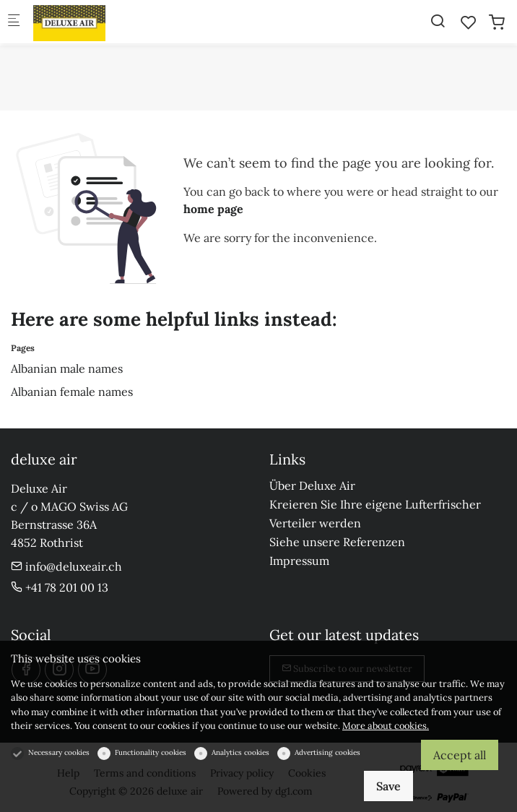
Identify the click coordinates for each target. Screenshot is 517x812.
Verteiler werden (315, 523)
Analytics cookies (240, 752)
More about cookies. (386, 726)
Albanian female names (72, 392)
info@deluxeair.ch (66, 566)
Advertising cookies (327, 752)
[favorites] (469, 22)
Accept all (460, 755)
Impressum (299, 561)
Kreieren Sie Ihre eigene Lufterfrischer (375, 504)
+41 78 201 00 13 (60, 587)
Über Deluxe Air (312, 485)
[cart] (497, 22)
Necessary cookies (59, 752)
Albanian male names (67, 368)
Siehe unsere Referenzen (337, 542)
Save (388, 786)
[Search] (438, 21)
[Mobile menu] (14, 22)
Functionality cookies (151, 752)
